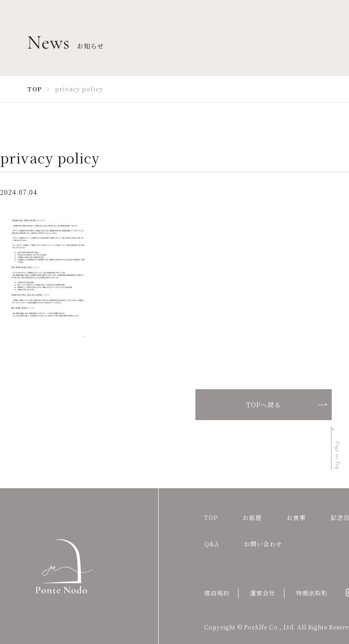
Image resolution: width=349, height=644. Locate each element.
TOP (211, 518)
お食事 (296, 518)
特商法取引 (312, 593)
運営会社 (263, 593)
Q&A (212, 544)
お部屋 (252, 518)
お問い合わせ (263, 544)
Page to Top (338, 456)
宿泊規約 (217, 593)
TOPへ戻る (264, 405)
